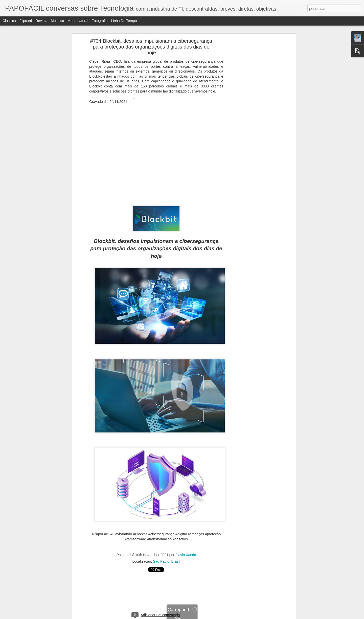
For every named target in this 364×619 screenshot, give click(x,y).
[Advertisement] (251, 120)
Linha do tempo (124, 21)
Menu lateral (78, 21)
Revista (41, 21)
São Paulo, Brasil (166, 561)
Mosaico (57, 21)
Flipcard (26, 21)
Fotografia (100, 21)
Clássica (9, 21)
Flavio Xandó (186, 555)
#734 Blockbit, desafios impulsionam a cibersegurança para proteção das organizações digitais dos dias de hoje (151, 47)
